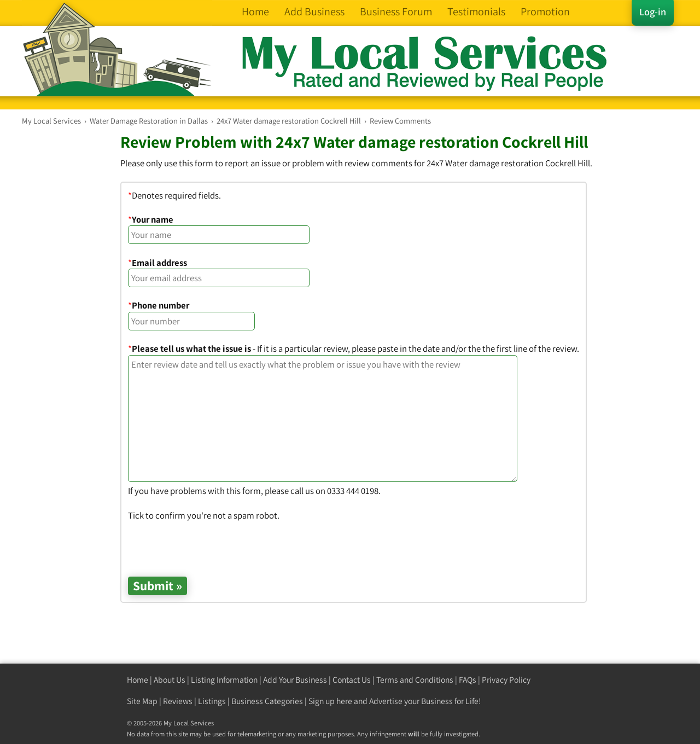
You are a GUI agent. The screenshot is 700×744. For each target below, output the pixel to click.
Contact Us (352, 680)
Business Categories (267, 701)
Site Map (142, 701)
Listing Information (224, 680)
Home (138, 680)
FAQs (468, 680)
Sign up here (330, 701)
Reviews (178, 701)
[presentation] (211, 543)
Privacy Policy (506, 680)
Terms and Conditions (415, 680)
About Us (170, 680)
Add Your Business (295, 680)
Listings (212, 701)
